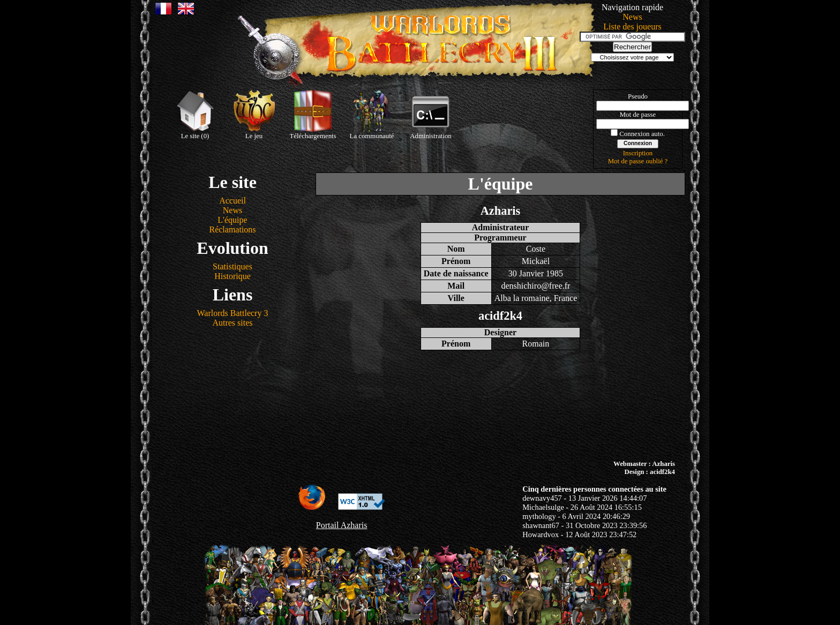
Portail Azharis (342, 525)
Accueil (232, 201)
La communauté (372, 115)
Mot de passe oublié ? (638, 161)
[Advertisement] (420, 405)
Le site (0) (195, 115)
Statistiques (232, 266)
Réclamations (232, 229)
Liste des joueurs (632, 27)
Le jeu (254, 115)
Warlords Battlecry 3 (233, 313)
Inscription (638, 153)
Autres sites (232, 323)
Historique (232, 276)
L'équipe (232, 220)
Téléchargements (313, 115)
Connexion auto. (642, 134)
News (632, 17)
